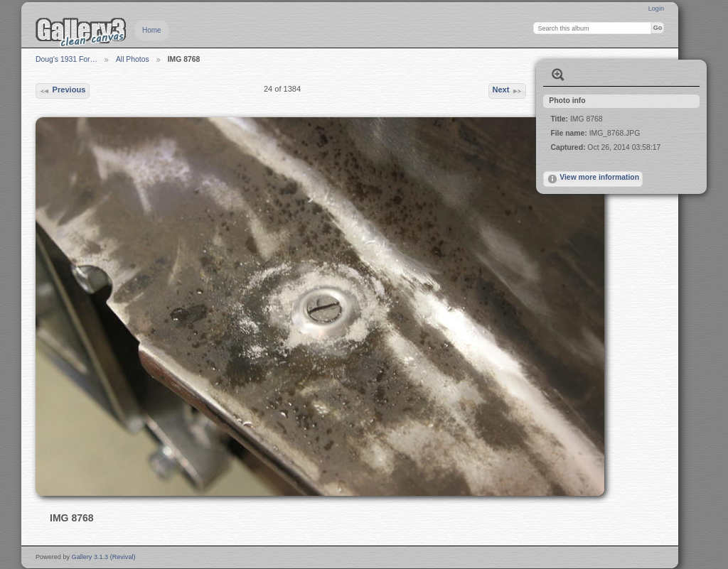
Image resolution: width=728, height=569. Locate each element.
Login (656, 9)
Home (152, 30)
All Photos (133, 59)
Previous (62, 91)
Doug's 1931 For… (66, 59)
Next (507, 91)
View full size (558, 75)
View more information (593, 179)
